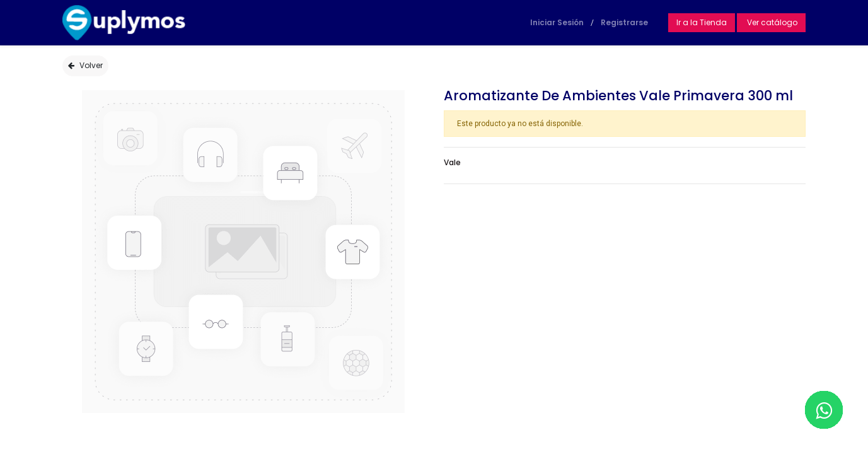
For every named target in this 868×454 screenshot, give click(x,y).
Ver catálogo (771, 22)
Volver (85, 65)
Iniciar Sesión (557, 22)
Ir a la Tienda (702, 22)
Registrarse (624, 22)
